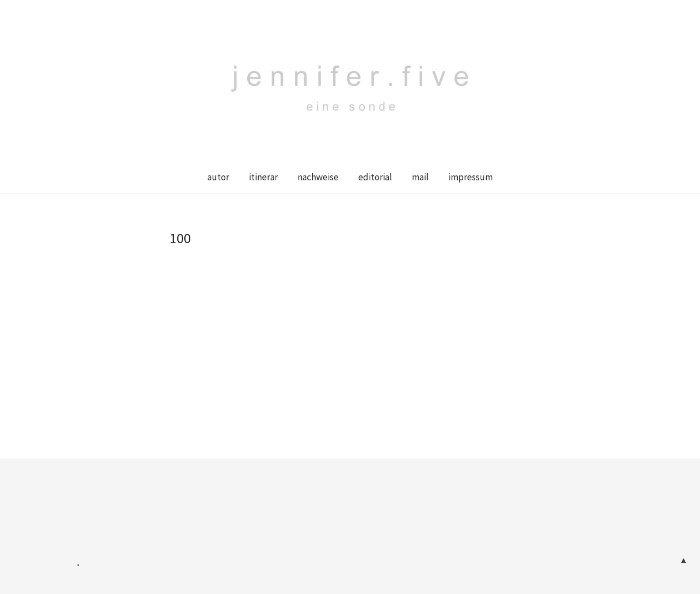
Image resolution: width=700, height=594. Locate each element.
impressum (471, 177)
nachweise (318, 177)
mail (420, 177)
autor (218, 177)
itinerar (263, 177)
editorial (375, 177)
